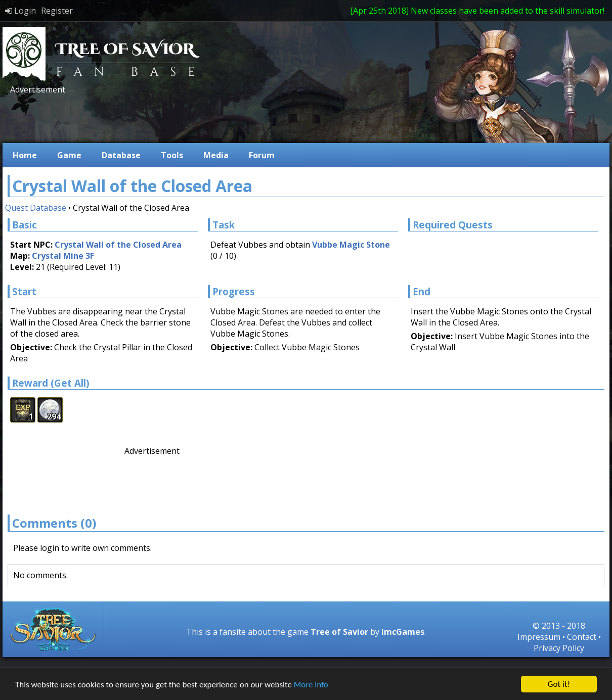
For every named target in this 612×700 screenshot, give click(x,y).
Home (25, 155)
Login (20, 11)
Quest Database (36, 208)
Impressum (539, 637)
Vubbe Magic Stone (351, 245)
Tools (172, 155)
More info (311, 685)
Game (69, 155)
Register (57, 11)
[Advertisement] (192, 118)
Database (121, 155)
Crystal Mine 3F (63, 256)
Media (216, 155)
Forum (262, 155)
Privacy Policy (559, 648)
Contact (582, 637)
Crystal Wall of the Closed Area (118, 245)
